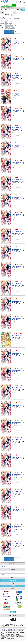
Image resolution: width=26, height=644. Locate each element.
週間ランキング (4, 572)
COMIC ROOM (19, 44)
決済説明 (13, 612)
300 (15, 22)
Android (13, 28)
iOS (9, 28)
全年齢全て (15, 26)
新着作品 (3, 566)
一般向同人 (3, 5)
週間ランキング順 (4, 19)
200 (13, 22)
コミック (14, 5)
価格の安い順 (3, 20)
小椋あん (14, 44)
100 (10, 22)
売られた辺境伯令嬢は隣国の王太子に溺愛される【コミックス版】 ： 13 (18, 94)
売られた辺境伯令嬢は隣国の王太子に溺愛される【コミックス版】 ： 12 (18, 337)
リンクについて (5, 629)
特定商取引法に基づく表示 (13, 629)
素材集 (7, 5)
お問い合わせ (22, 629)
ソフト (11, 5)
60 (8, 22)
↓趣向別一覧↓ (13, 580)
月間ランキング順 (12, 19)
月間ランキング (4, 575)
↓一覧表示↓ (13, 586)
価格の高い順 (9, 20)
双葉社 (14, 46)
